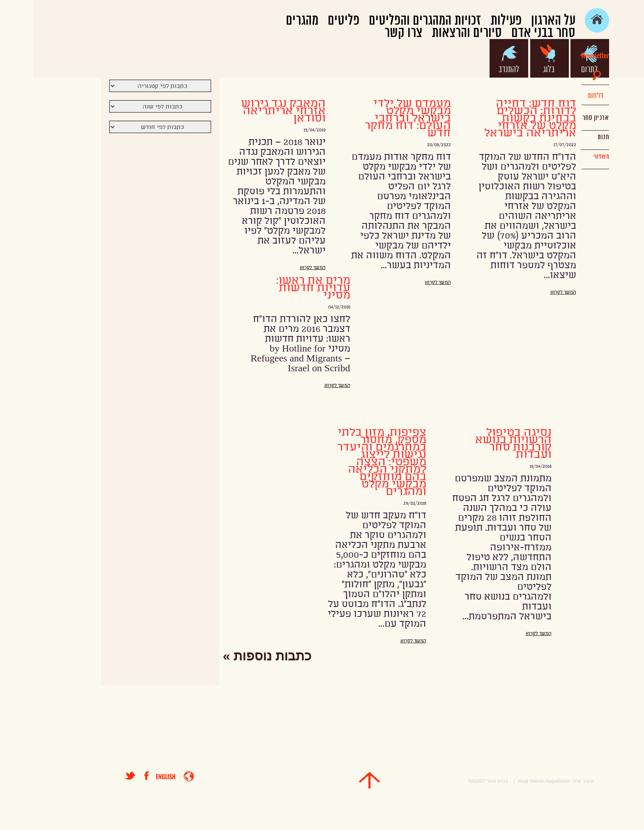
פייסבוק (117, 776)
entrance (156, 776)
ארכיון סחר (562, 118)
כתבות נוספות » (235, 656)
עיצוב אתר (550, 781)
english (133, 777)
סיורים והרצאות (434, 33)
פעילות (473, 21)
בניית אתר (465, 781)
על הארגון (520, 21)
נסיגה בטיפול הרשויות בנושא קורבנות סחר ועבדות (481, 444)
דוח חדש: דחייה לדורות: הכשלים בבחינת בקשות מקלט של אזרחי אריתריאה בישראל (497, 118)
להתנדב (476, 58)
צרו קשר (370, 33)
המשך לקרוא (530, 292)
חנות (570, 137)
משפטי (568, 157)
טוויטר (97, 776)
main (564, 20)
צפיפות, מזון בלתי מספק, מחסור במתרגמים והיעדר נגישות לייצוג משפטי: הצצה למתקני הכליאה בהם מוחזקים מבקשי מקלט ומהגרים (349, 462)
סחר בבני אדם (511, 33)
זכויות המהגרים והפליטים (392, 21)
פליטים (311, 21)
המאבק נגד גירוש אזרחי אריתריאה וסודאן (251, 111)
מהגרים (269, 21)
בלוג (517, 58)
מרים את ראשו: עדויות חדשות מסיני (280, 288)
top (337, 780)
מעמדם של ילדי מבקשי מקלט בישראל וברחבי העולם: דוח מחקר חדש (375, 118)
